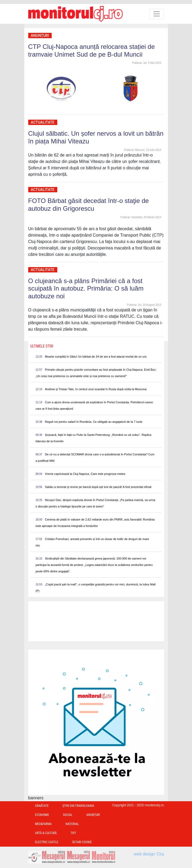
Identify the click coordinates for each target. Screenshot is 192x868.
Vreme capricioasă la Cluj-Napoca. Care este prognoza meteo (85, 474)
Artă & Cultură (46, 833)
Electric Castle (47, 842)
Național (72, 824)
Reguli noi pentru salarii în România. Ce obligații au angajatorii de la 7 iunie (94, 422)
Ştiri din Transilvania (78, 806)
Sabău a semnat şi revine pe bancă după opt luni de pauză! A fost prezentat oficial (98, 487)
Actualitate (43, 122)
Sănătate (42, 806)
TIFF (73, 833)
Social (68, 815)
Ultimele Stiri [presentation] (42, 346)
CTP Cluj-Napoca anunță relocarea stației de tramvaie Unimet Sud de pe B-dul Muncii (92, 50)
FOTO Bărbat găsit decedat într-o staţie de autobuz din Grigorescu (89, 205)
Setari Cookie (82, 842)
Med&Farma (44, 824)
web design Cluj (149, 854)
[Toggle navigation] (157, 14)
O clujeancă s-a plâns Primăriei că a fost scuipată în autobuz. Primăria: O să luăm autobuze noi (86, 289)
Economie (42, 815)
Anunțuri (40, 36)
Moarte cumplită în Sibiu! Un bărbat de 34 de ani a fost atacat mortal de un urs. (96, 357)
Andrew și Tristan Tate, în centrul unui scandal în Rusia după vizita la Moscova (96, 389)
